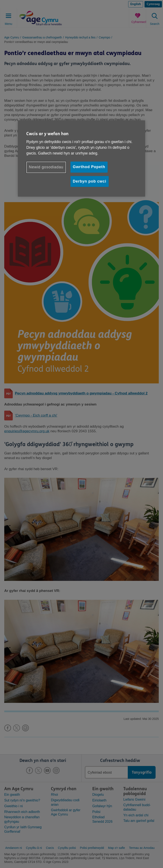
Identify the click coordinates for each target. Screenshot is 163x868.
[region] (81, 158)
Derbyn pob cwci (90, 181)
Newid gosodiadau (46, 167)
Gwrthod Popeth (89, 167)
